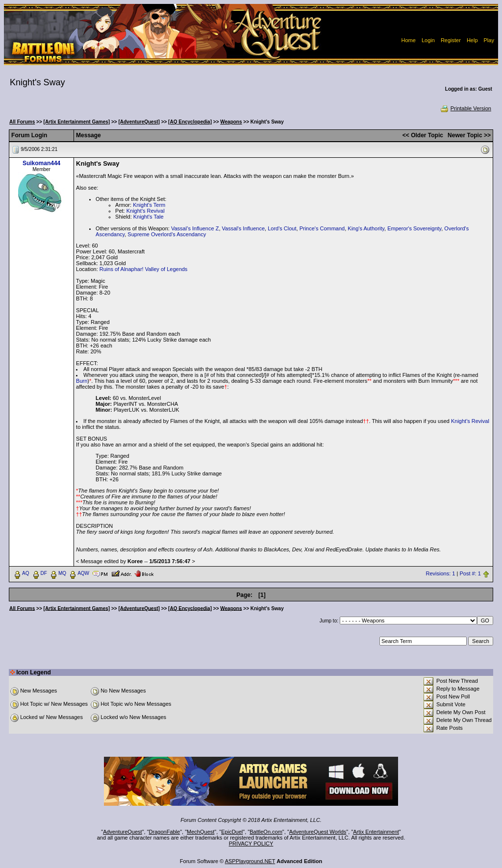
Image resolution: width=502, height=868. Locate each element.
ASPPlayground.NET (250, 861)
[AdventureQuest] (139, 122)
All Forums (22, 122)
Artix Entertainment (376, 832)
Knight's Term (149, 205)
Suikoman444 (41, 163)
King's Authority (366, 228)
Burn (82, 381)
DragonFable (165, 832)
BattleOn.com (266, 832)
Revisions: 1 (441, 573)
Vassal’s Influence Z (195, 228)
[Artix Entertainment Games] (77, 122)
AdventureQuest (123, 832)
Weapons (231, 122)
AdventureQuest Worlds (318, 832)
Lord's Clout (282, 228)
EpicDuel (232, 832)
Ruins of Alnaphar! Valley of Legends (144, 269)
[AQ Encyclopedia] (190, 122)
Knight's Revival (146, 211)
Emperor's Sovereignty (414, 228)
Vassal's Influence (244, 228)
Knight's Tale (149, 217)
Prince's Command (322, 228)
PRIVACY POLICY (251, 843)
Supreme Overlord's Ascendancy (167, 234)
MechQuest (201, 832)
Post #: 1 (470, 573)
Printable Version (465, 108)
